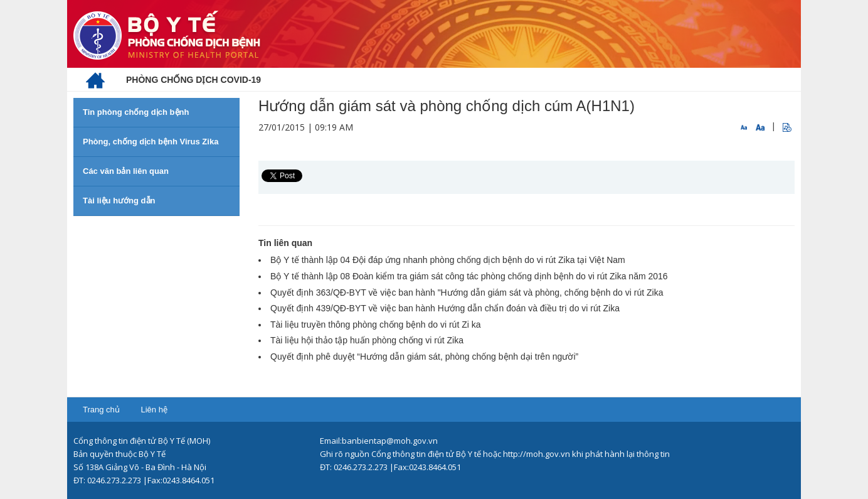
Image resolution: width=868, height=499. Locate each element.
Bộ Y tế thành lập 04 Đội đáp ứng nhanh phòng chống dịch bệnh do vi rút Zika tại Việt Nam (448, 260)
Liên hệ (154, 410)
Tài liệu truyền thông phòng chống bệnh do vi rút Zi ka (376, 325)
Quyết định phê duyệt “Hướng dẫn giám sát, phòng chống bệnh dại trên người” (424, 357)
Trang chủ (101, 410)
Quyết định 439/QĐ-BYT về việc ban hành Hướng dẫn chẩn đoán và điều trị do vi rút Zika (445, 308)
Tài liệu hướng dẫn (119, 201)
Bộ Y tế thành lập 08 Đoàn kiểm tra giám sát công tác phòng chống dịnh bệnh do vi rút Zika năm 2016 (469, 276)
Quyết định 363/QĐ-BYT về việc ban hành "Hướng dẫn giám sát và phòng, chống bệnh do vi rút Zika (467, 292)
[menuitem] (95, 80)
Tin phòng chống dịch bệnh (136, 112)
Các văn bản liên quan (126, 171)
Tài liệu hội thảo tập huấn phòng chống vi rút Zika (367, 340)
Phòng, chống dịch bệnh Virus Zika (151, 142)
